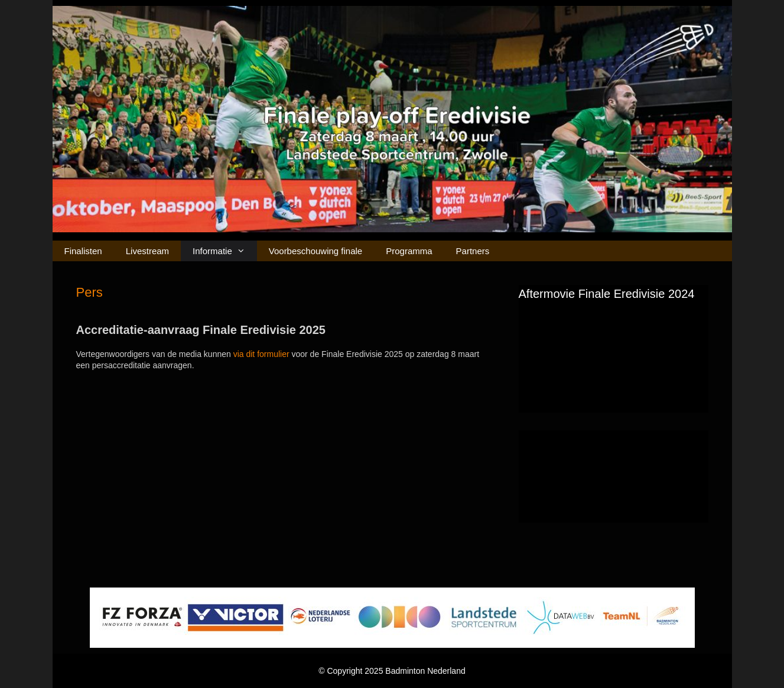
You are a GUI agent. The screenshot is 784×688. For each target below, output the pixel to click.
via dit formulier (261, 354)
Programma (409, 251)
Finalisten (83, 251)
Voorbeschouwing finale (315, 251)
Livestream (147, 251)
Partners (473, 251)
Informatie (225, 251)
